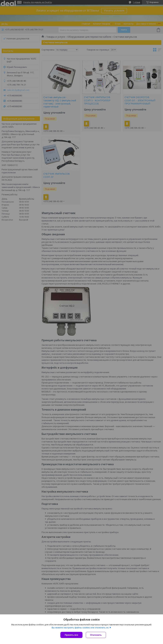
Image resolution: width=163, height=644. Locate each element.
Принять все (71, 635)
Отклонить (96, 635)
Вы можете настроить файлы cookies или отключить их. (80, 628)
